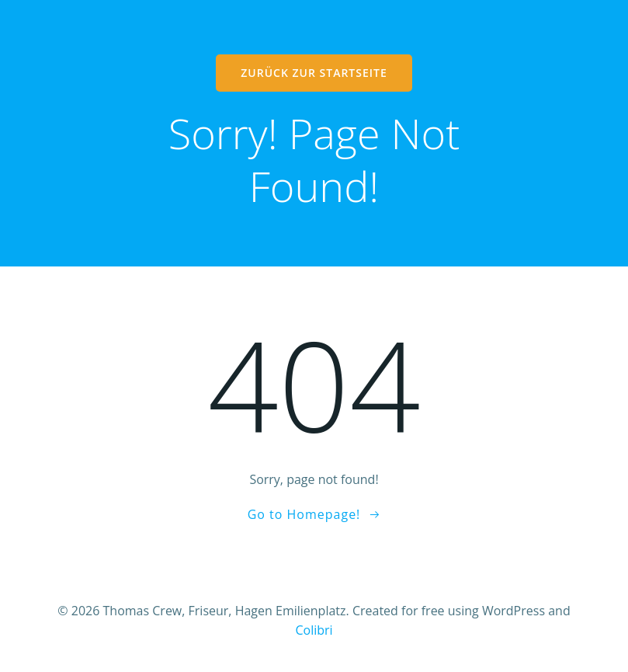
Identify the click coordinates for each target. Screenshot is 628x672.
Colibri (314, 630)
